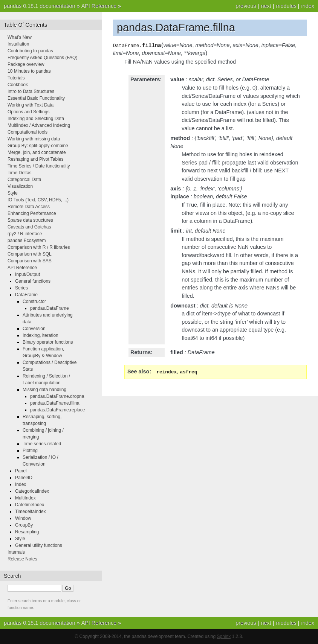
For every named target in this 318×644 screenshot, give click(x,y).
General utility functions (39, 545)
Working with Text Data (31, 105)
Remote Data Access (29, 207)
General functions (33, 281)
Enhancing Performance (32, 213)
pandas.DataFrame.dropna (57, 396)
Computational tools (28, 132)
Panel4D (24, 478)
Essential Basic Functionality (36, 98)
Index (21, 484)
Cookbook (18, 85)
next (266, 6)
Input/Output (28, 274)
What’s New (20, 37)
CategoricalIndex (32, 491)
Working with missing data (34, 139)
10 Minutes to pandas (29, 71)
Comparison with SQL (30, 254)
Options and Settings (28, 112)
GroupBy (24, 525)
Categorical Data (24, 180)
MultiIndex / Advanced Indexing (39, 125)
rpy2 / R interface (25, 234)
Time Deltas (20, 173)
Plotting (30, 451)
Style (13, 193)
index (308, 6)
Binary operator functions (48, 342)
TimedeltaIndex (31, 512)
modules (286, 6)
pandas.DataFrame (50, 308)
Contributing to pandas (30, 51)
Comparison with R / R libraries (39, 247)
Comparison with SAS (30, 261)
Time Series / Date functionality (39, 166)
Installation (18, 44)
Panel (21, 471)
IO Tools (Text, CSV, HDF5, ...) (38, 200)
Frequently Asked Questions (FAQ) (42, 58)
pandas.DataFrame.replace (57, 410)
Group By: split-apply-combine (38, 146)
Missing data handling (44, 390)
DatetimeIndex (30, 505)
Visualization (20, 186)
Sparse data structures (30, 220)
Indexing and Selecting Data (36, 119)
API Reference (99, 6)
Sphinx (224, 636)
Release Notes (22, 559)
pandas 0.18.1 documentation (40, 6)
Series (21, 288)
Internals (16, 552)
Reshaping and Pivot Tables (36, 159)
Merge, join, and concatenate (37, 152)
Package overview (26, 64)
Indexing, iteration (41, 335)
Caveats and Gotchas (29, 227)
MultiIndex (25, 498)
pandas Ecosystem (27, 241)
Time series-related (42, 444)
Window (23, 518)
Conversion (34, 329)
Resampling (27, 532)
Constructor (34, 301)
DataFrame (26, 295)
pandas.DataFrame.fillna (55, 403)
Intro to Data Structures (31, 91)
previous (246, 6)
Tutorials (16, 78)
